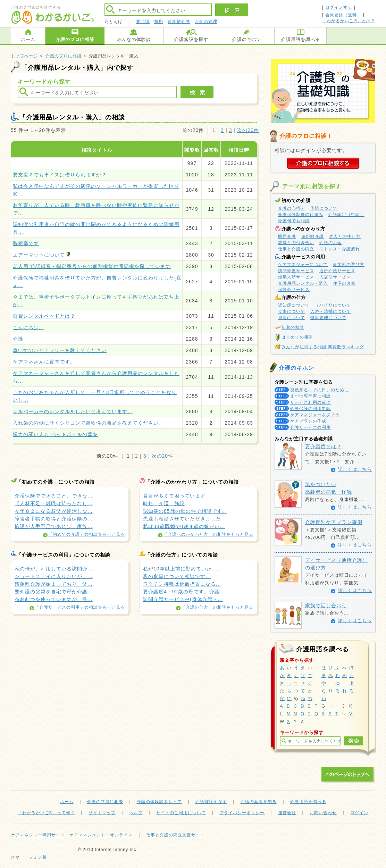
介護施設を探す (191, 39)
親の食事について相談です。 (177, 576)
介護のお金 (331, 243)
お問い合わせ (323, 813)
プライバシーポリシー (242, 813)
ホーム (28, 39)
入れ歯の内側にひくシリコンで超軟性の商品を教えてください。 (88, 423)
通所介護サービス (337, 271)
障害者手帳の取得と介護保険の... (54, 519)
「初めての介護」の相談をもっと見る (87, 534)
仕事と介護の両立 (296, 249)
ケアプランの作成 (308, 421)
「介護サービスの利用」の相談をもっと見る (80, 607)
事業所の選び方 (349, 265)
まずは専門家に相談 (311, 396)
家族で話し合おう (326, 606)
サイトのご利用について (181, 813)
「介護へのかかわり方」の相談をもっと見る (208, 534)
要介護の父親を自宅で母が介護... (54, 592)
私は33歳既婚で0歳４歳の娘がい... (184, 526)
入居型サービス (335, 277)
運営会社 (287, 813)
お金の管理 (206, 22)
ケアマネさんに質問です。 (44, 362)
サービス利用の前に (311, 402)
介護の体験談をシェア (159, 802)
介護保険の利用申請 (311, 409)
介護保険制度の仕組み (301, 215)
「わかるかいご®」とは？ (349, 21)
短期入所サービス (296, 277)
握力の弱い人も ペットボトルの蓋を (55, 434)
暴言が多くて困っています (174, 496)
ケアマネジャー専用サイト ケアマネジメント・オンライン (72, 835)
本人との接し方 (345, 236)
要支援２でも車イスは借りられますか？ (60, 175)
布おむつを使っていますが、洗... (54, 599)
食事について (292, 311)
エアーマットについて (41, 255)
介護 (18, 339)
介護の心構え (292, 208)
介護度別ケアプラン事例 (334, 522)
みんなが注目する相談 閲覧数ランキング (323, 347)
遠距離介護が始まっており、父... (54, 584)
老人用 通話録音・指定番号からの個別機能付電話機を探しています (92, 266)
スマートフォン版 (29, 857)
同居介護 (287, 236)
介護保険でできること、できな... (54, 496)
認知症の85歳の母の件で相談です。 (185, 511)
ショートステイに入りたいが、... (54, 576)
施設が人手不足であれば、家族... (54, 526)
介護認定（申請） (346, 215)
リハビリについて (333, 305)
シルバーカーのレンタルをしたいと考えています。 (73, 411)
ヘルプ (136, 813)
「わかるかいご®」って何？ (47, 813)
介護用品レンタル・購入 (303, 283)
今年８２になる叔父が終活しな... (54, 511)
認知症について (294, 305)
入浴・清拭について (331, 311)
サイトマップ (102, 813)
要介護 (143, 22)
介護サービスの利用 (311, 427)
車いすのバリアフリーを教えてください (60, 350)
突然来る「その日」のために (320, 390)
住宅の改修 (344, 283)
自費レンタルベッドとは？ (44, 316)
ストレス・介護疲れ (340, 249)
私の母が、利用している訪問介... (54, 569)
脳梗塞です (26, 243)
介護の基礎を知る (259, 802)
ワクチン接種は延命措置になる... (182, 584)
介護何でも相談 (294, 221)
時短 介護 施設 (164, 503)
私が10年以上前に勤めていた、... (182, 569)
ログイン (359, 813)
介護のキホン (247, 39)
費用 (159, 22)
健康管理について (328, 318)
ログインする (339, 7)
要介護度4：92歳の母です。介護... (184, 592)
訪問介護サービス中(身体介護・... (183, 599)
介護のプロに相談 (75, 39)
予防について (324, 208)
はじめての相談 (297, 337)
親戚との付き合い (296, 243)
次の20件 (248, 130)
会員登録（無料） (343, 15)
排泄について (292, 318)
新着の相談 (293, 327)
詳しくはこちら (355, 469)
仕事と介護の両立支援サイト (175, 835)
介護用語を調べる (301, 39)
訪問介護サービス (296, 271)
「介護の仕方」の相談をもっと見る (217, 607)
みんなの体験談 (134, 39)
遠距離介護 (179, 22)
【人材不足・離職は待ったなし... (54, 503)
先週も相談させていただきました (182, 519)
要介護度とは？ (323, 446)
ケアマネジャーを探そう (315, 415)
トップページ (24, 56)
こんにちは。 (28, 327)
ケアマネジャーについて (303, 265)
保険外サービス (294, 290)
